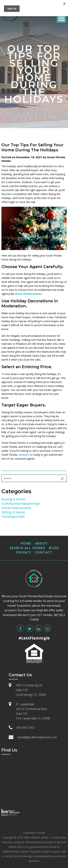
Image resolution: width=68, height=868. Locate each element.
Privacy (24, 552)
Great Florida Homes (28, 294)
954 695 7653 (26, 728)
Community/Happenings (21, 503)
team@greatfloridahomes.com (37, 737)
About (41, 543)
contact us (26, 455)
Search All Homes (27, 548)
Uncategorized (13, 516)
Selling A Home (13, 512)
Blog (54, 548)
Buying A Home (13, 499)
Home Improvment (16, 508)
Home (26, 543)
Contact (44, 552)
